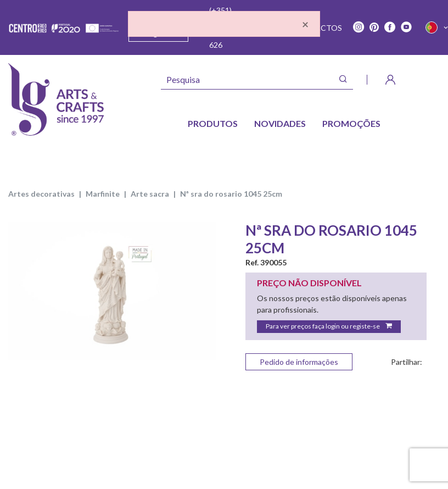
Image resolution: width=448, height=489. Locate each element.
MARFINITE (103, 194)
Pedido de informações (299, 362)
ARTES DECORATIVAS (41, 194)
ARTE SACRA (150, 194)
